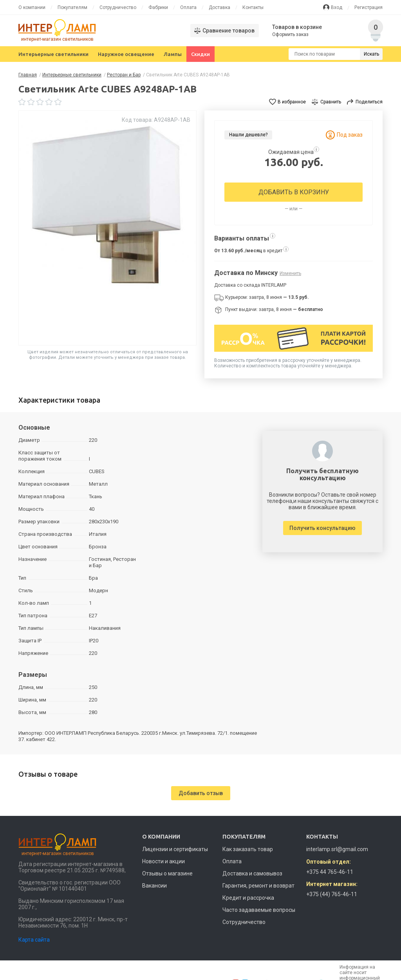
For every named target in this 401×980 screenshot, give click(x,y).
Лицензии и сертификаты (175, 849)
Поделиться (369, 102)
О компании (32, 7)
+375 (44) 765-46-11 (332, 894)
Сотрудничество (118, 7)
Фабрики (158, 7)
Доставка (219, 7)
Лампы (173, 54)
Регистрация (368, 7)
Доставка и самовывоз (252, 873)
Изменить (290, 273)
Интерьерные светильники (53, 54)
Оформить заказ (290, 34)
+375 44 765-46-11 (330, 872)
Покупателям (72, 7)
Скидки (200, 54)
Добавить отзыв (201, 793)
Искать (371, 54)
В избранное (292, 102)
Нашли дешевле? (248, 135)
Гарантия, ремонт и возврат (258, 886)
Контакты (253, 7)
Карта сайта (34, 940)
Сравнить (331, 102)
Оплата (188, 7)
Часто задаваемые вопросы (259, 910)
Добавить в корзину (294, 192)
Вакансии (154, 886)
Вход (337, 7)
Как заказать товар (248, 849)
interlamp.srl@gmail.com (337, 849)
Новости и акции (163, 861)
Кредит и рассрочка (248, 898)
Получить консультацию (322, 528)
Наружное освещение (126, 54)
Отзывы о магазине (167, 873)
